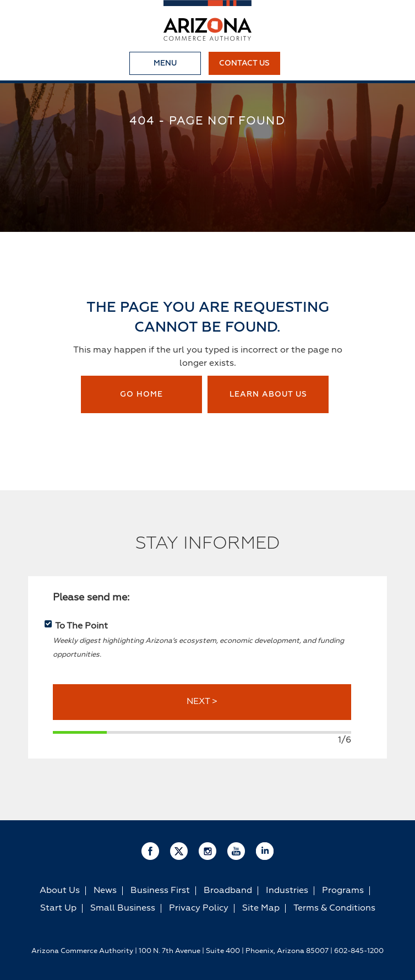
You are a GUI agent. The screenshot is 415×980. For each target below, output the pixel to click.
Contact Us (244, 63)
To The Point (81, 626)
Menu (165, 63)
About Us (60, 891)
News (105, 891)
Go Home (141, 394)
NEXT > (202, 702)
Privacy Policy (199, 908)
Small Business (123, 908)
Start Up (58, 908)
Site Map (261, 908)
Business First (160, 891)
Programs (343, 891)
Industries (287, 891)
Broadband (228, 891)
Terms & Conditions (334, 908)
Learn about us (268, 394)
